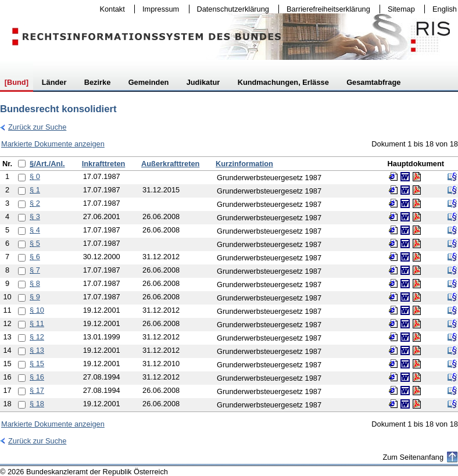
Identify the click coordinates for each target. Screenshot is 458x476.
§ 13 (37, 350)
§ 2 (35, 203)
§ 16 (37, 377)
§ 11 (37, 323)
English (445, 9)
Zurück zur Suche (33, 127)
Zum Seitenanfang (413, 457)
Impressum (158, 9)
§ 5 (35, 243)
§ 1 (35, 190)
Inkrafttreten (104, 164)
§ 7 (35, 270)
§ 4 (35, 230)
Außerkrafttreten (170, 164)
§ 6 (35, 257)
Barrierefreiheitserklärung (325, 9)
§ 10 (37, 310)
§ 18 (37, 404)
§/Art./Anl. (47, 164)
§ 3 (35, 216)
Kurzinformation (244, 164)
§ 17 (37, 390)
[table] (229, 284)
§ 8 (35, 283)
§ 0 (35, 176)
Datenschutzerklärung (230, 9)
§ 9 (35, 297)
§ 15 (37, 364)
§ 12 (37, 337)
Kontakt (110, 9)
